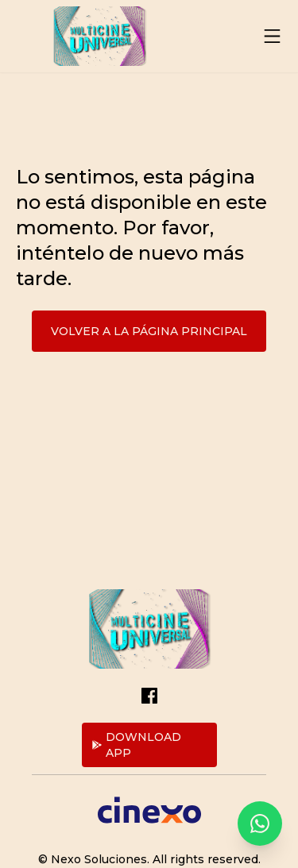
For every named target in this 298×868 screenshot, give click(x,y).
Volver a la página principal (149, 331)
